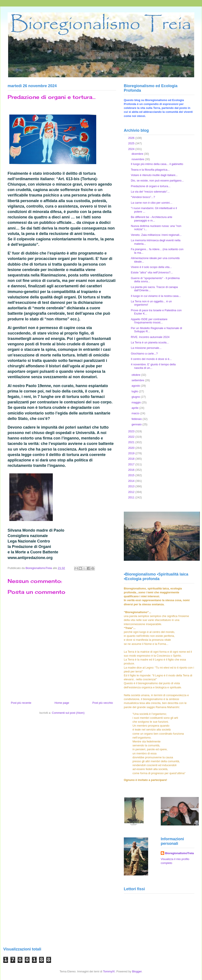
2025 (132, 143)
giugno (136, 397)
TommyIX (109, 971)
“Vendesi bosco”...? (143, 197)
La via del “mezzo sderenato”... (150, 192)
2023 (132, 431)
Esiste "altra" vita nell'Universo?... (152, 272)
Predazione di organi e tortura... (151, 186)
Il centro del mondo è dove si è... (151, 359)
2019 (132, 453)
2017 (132, 464)
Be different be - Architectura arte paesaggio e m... (151, 219)
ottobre (136, 375)
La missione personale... (146, 348)
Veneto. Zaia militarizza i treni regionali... (156, 235)
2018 (132, 459)
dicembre (138, 154)
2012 (132, 492)
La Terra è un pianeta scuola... (150, 342)
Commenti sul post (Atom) (68, 713)
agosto (136, 386)
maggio (137, 402)
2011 (132, 497)
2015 (132, 475)
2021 (132, 442)
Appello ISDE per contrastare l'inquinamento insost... (149, 321)
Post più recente (21, 703)
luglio (135, 391)
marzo (136, 413)
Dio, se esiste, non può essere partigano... (157, 181)
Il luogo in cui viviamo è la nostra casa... (156, 296)
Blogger (137, 971)
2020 (132, 448)
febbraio (137, 419)
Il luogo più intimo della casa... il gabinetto (157, 164)
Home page (62, 703)
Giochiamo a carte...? (144, 354)
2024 (132, 149)
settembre (138, 380)
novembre (138, 159)
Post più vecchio (103, 703)
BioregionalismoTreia (179, 853)
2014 (132, 481)
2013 (132, 486)
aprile (135, 408)
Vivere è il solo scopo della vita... (151, 267)
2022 (132, 437)
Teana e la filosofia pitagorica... (150, 170)
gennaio (137, 424)
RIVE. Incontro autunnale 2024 (150, 337)
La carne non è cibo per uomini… (152, 203)
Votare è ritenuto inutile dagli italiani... (154, 175)
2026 (132, 138)
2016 (132, 470)
